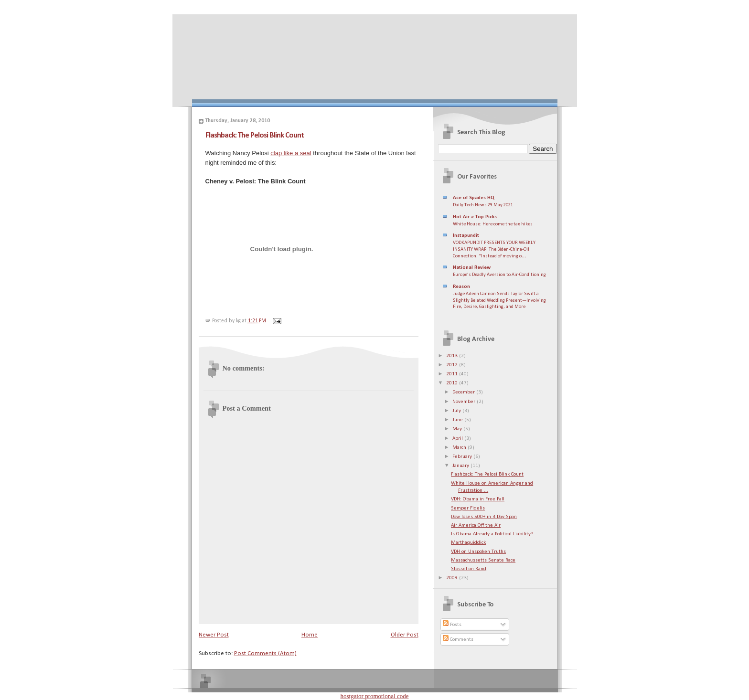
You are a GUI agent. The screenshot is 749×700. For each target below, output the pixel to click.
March (460, 448)
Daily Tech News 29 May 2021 (483, 205)
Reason (461, 287)
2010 (453, 383)
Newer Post (214, 635)
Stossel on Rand (469, 569)
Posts (452, 625)
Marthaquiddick (468, 543)
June (458, 420)
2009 (453, 578)
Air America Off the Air (476, 525)
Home (310, 635)
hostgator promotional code (375, 696)
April (458, 439)
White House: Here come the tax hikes (493, 224)
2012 (453, 365)
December (464, 392)
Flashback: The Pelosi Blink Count (255, 135)
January (461, 466)
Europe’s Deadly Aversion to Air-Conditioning (499, 275)
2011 (453, 374)
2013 (453, 356)
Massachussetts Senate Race (483, 560)
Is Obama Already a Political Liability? (492, 534)
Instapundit (466, 236)
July (457, 411)
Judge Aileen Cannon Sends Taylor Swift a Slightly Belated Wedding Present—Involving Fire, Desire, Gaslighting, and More (499, 300)
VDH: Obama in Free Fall (478, 499)
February (463, 457)
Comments (458, 640)
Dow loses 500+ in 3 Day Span (484, 517)
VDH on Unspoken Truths (478, 552)
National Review (472, 268)
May (458, 429)
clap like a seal (291, 153)
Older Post (405, 635)
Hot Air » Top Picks (475, 217)
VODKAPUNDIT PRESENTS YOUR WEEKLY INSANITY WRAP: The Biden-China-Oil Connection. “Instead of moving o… (494, 249)
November (465, 402)
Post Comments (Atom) (265, 653)
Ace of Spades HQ (474, 198)
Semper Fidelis (468, 508)
